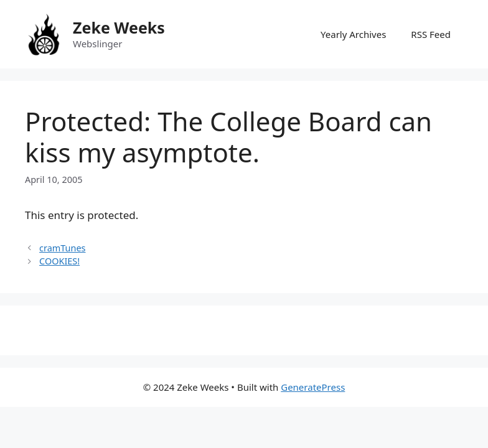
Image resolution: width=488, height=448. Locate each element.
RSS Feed (431, 34)
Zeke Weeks (119, 27)
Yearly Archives (353, 34)
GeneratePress (313, 387)
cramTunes (62, 248)
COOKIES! (59, 261)
